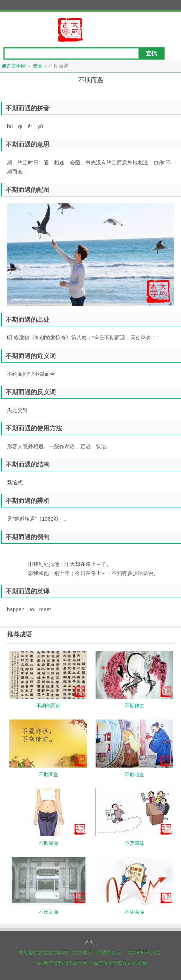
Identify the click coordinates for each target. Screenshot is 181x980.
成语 (37, 66)
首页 (89, 942)
